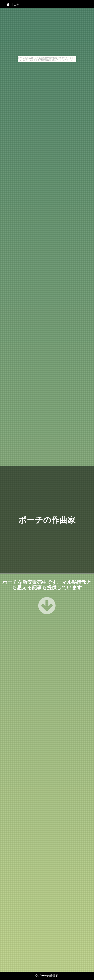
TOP (13, 4)
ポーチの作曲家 (47, 520)
